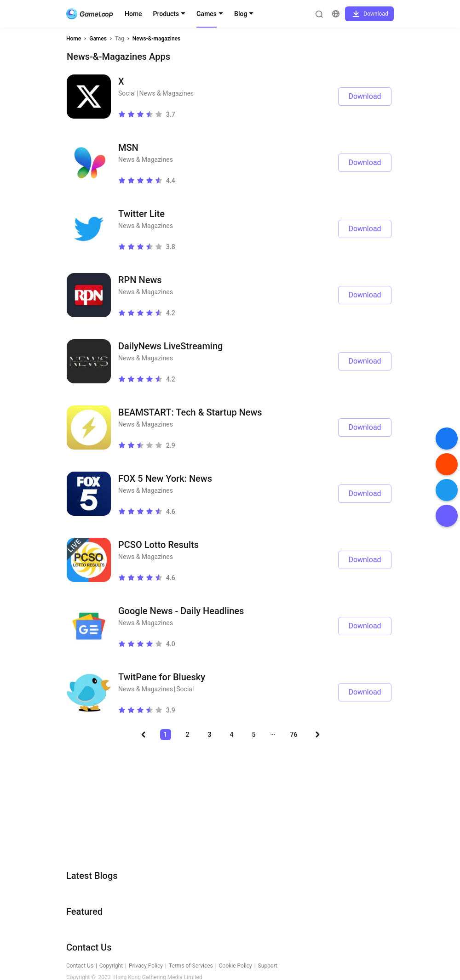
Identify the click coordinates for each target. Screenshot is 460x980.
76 (294, 735)
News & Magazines (166, 93)
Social (127, 93)
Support (268, 966)
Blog (241, 14)
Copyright (111, 966)
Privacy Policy (146, 966)
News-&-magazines (156, 39)
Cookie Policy (236, 966)
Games (207, 14)
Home (133, 14)
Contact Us (80, 966)
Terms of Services (191, 966)
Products (166, 14)
